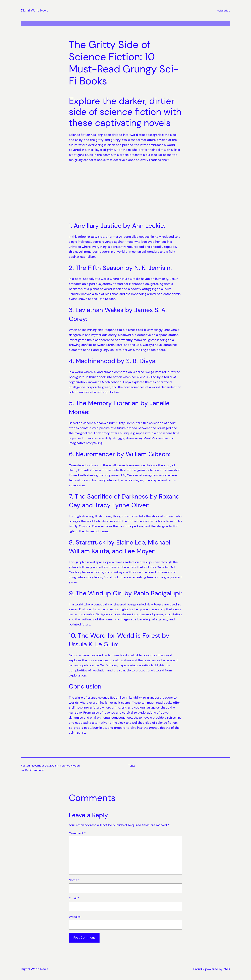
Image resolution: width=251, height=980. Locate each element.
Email (74, 898)
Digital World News (35, 10)
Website (75, 917)
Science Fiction (70, 766)
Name (74, 880)
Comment (77, 833)
